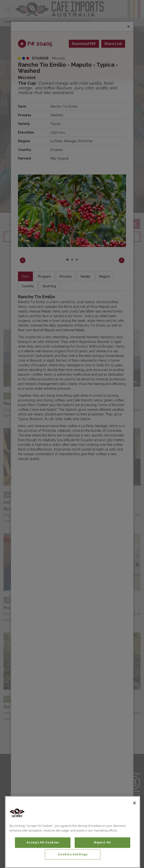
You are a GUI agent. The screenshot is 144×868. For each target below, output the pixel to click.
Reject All (102, 842)
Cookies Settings (73, 854)
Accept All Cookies (43, 842)
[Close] (134, 803)
